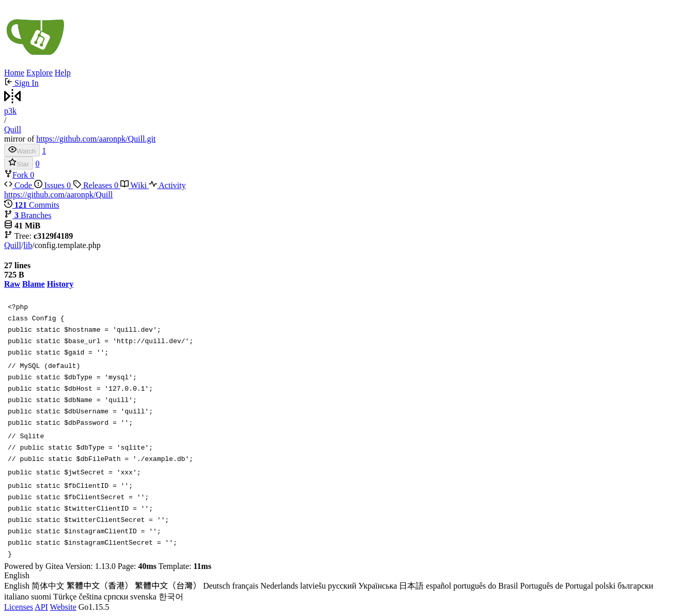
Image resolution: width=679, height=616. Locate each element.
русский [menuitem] (342, 586)
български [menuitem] (635, 586)
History (60, 284)
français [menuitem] (245, 586)
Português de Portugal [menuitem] (557, 586)
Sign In (21, 83)
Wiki (135, 185)
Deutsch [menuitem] (217, 586)
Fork (17, 175)
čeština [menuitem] (90, 597)
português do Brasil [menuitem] (485, 586)
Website (63, 607)
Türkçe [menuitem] (65, 597)
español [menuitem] (438, 586)
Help (63, 73)
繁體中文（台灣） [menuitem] (168, 586)
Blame (34, 284)
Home (14, 73)
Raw (12, 284)
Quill (13, 129)
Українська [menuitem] (377, 586)
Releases (97, 185)
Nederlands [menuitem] (279, 586)
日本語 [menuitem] (411, 586)
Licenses (19, 607)
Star (19, 163)
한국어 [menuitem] (171, 597)
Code (19, 185)
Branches (28, 215)
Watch (22, 150)
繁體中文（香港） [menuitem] (100, 586)
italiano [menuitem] (17, 597)
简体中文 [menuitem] (48, 586)
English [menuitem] (17, 586)
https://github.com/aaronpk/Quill (58, 195)
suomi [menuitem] (41, 597)
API (41, 607)
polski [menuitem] (605, 586)
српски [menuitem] (116, 597)
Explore (40, 73)
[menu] (340, 587)
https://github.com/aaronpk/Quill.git (96, 139)
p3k (10, 111)
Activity (167, 185)
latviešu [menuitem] (313, 586)
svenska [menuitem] (143, 597)
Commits (32, 205)
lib (28, 245)
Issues (53, 185)
